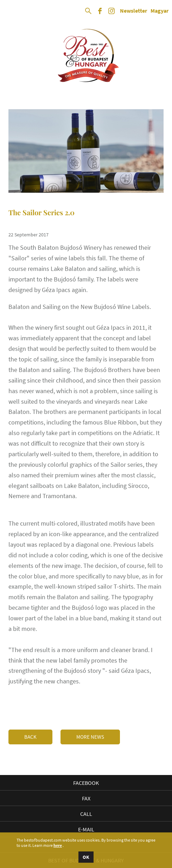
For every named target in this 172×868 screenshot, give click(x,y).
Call (86, 814)
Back (30, 737)
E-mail (86, 829)
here (58, 845)
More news (90, 737)
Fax (86, 798)
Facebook (86, 783)
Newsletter (133, 11)
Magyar (160, 11)
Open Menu (11, 11)
